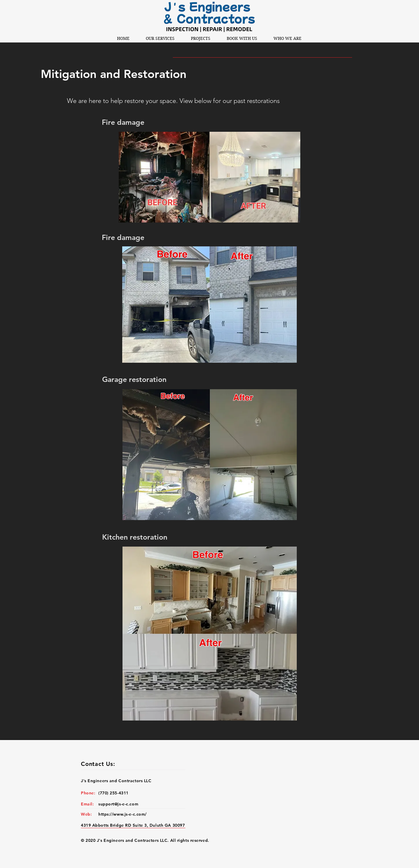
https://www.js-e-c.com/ (122, 814)
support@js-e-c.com (118, 804)
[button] (160, 38)
